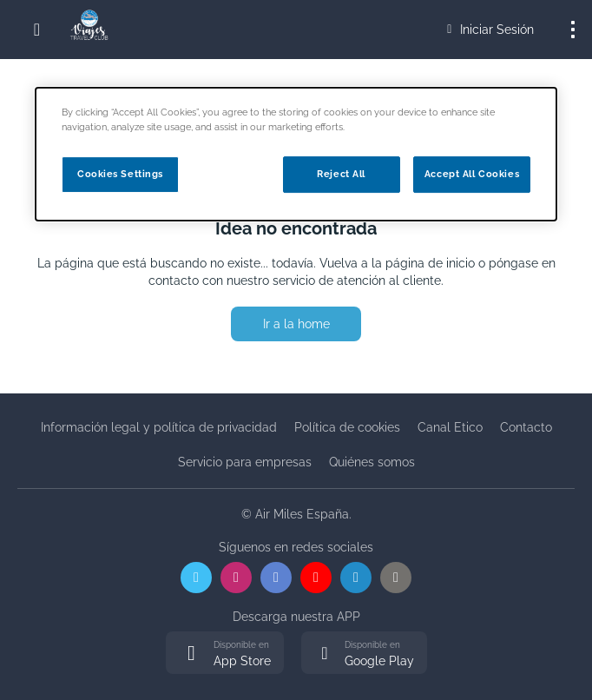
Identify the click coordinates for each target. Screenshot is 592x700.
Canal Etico (450, 427)
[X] (196, 578)
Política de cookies (347, 427)
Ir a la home (296, 324)
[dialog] (296, 154)
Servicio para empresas (245, 462)
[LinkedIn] (356, 578)
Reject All (341, 174)
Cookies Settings (120, 174)
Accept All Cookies (472, 174)
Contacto (526, 427)
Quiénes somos (372, 462)
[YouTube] (316, 578)
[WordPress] (396, 578)
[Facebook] (276, 578)
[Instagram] (236, 578)
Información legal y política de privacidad (159, 427)
